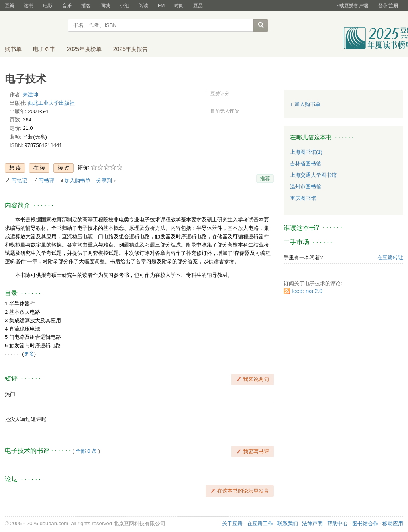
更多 (29, 354)
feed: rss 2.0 (307, 291)
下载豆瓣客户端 (351, 6)
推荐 (265, 179)
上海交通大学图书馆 (313, 175)
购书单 (13, 49)
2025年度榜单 (84, 49)
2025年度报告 (130, 49)
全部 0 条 (86, 451)
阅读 (143, 6)
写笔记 (19, 181)
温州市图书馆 (306, 187)
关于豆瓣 (232, 523)
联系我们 (288, 523)
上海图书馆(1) (306, 152)
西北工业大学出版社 (51, 103)
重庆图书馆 (303, 198)
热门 (10, 394)
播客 (86, 6)
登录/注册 (388, 6)
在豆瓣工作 (260, 523)
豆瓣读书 (34, 26)
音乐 (67, 6)
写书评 (46, 181)
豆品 (198, 6)
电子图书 (44, 49)
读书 (29, 6)
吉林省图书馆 (306, 163)
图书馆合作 (365, 523)
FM (161, 6)
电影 (48, 6)
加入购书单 (77, 181)
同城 (105, 6)
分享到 (104, 181)
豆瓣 (10, 6)
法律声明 (312, 523)
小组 (124, 6)
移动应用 (393, 523)
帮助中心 (337, 523)
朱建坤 (30, 95)
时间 (179, 6)
